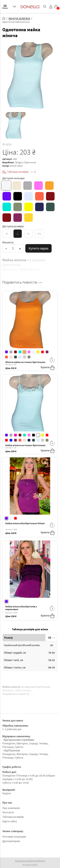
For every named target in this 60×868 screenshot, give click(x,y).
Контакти (8, 812)
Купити (48, 368)
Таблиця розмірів (22, 172)
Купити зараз (38, 248)
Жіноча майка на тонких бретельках (25, 362)
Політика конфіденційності (30, 861)
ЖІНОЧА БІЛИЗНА (19, 18)
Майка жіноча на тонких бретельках (25, 445)
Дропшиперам (11, 841)
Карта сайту (10, 821)
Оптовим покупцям (14, 837)
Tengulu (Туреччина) (25, 162)
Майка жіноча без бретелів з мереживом (21, 608)
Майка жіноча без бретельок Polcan (25, 523)
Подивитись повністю (22, 282)
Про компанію (11, 808)
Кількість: (8, 242)
